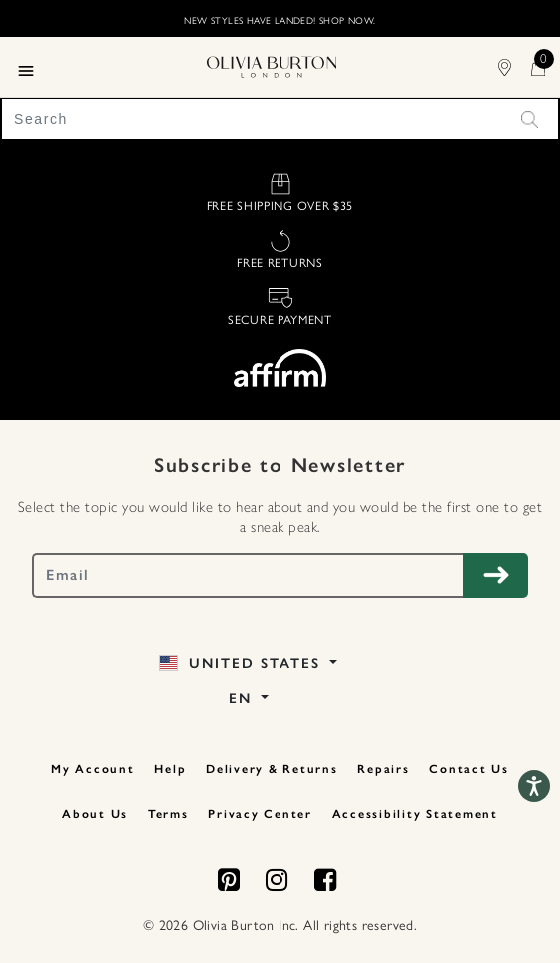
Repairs (383, 769)
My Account (93, 769)
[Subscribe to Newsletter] (496, 576)
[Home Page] (272, 65)
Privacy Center (260, 814)
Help (170, 769)
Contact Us (469, 769)
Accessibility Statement (415, 814)
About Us (95, 814)
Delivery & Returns (272, 769)
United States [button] (242, 664)
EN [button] (243, 699)
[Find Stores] (515, 67)
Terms (168, 814)
